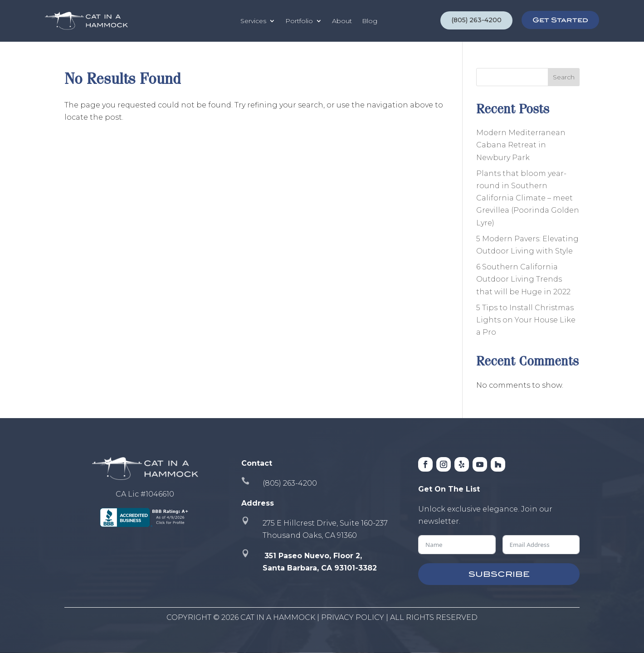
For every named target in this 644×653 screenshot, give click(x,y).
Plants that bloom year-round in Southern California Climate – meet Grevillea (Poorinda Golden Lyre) (528, 198)
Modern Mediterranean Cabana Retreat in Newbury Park (521, 145)
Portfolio (299, 21)
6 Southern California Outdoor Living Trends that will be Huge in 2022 (523, 279)
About (342, 21)
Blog (370, 21)
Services (253, 21)
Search (564, 77)
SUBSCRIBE (499, 574)
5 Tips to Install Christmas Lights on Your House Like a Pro (526, 320)
